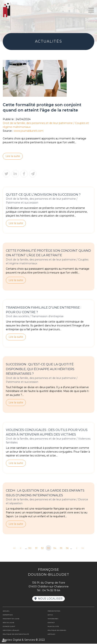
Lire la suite (13, 156)
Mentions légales (11, 631)
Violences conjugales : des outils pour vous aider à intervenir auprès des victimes (47, 432)
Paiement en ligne (11, 619)
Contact (51, 623)
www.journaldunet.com (29, 131)
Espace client (9, 627)
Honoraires (53, 619)
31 (36, 548)
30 (30, 548)
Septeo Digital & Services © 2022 (24, 640)
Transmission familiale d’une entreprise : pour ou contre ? (43, 310)
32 (42, 548)
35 (61, 548)
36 (67, 548)
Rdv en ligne (9, 623)
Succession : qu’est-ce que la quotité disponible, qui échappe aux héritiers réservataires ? (40, 369)
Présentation (54, 611)
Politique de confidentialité (16, 634)
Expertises (8, 615)
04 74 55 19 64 (51, 591)
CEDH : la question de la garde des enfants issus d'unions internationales (45, 493)
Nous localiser (50, 599)
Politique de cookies (57, 631)
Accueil (6, 611)
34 (55, 548)
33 (48, 548)
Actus (50, 615)
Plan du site (53, 627)
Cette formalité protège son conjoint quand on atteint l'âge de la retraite (48, 253)
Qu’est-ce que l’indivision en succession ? (43, 195)
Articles (51, 634)
